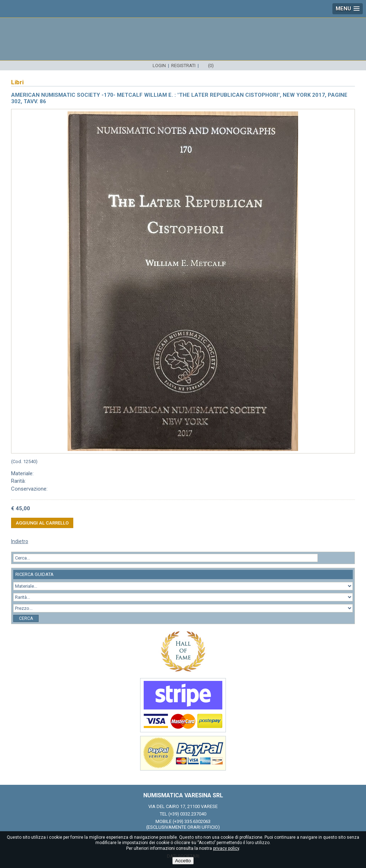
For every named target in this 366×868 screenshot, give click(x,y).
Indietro (20, 541)
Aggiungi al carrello (42, 523)
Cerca (26, 618)
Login (159, 66)
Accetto (183, 861)
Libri (17, 82)
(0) (211, 66)
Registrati (183, 66)
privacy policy (226, 848)
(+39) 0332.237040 (187, 814)
